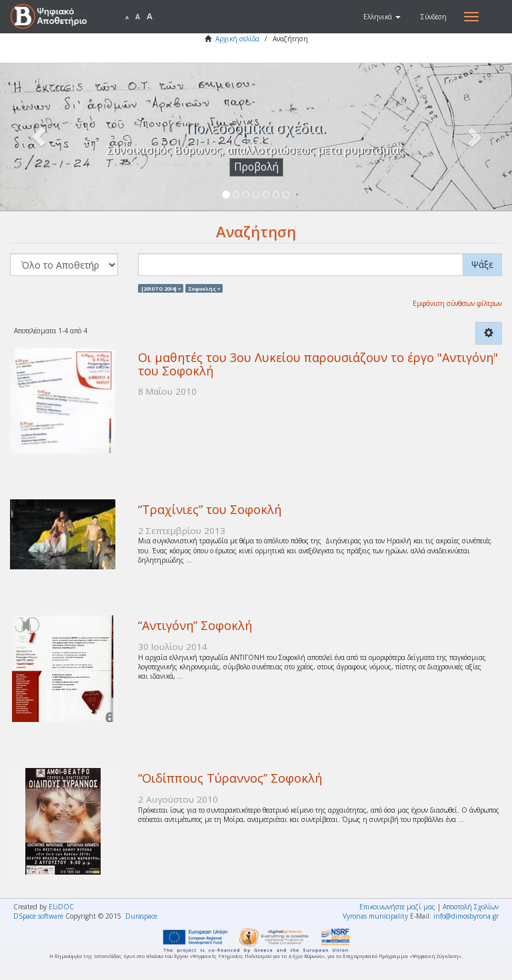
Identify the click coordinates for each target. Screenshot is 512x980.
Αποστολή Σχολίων (471, 907)
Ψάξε (482, 264)
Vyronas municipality (375, 916)
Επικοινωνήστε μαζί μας (397, 907)
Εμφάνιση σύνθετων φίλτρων (457, 303)
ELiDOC (61, 907)
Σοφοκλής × (204, 288)
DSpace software (38, 916)
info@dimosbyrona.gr (466, 916)
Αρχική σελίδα (237, 39)
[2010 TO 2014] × (161, 288)
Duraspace (141, 916)
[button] (382, 17)
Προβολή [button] (256, 167)
